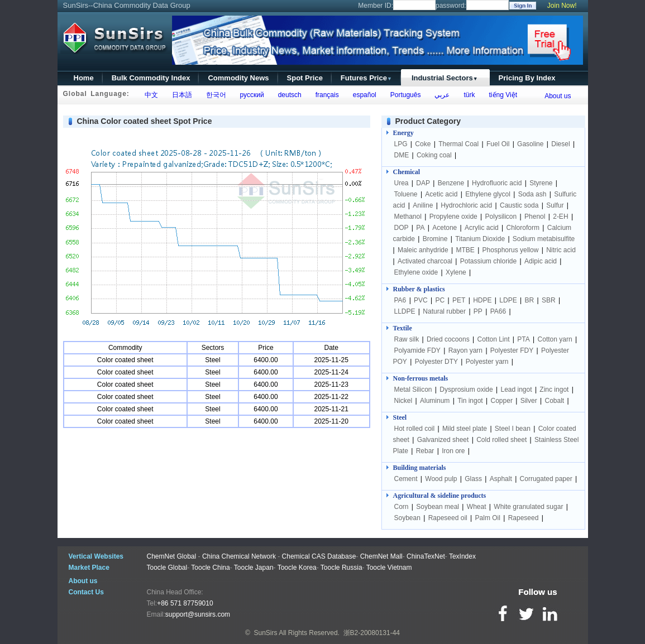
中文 (149, 95)
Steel (400, 417)
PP (478, 311)
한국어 (214, 95)
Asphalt (501, 479)
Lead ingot (517, 390)
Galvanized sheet (443, 440)
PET (459, 300)
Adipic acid (541, 261)
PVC (421, 300)
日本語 (180, 95)
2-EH (560, 217)
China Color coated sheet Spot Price (145, 121)
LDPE (508, 300)
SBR (549, 300)
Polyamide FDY (417, 350)
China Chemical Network (239, 556)
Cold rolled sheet (501, 440)
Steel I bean (513, 429)
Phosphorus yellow (511, 250)
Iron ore (453, 451)
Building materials (420, 468)
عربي (441, 95)
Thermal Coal (458, 144)
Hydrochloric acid (466, 205)
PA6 (400, 300)
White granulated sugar (528, 507)
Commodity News (238, 78)
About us (558, 96)
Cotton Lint (493, 339)
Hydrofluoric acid (497, 183)
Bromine (435, 239)
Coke (423, 144)
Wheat (477, 507)
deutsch (288, 95)
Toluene (406, 194)
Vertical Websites (96, 556)
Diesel (560, 144)
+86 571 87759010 (185, 603)
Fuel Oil (498, 144)
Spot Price (305, 78)
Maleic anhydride (423, 250)
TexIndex (462, 556)
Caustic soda (519, 205)
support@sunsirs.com (198, 614)
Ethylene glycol (488, 194)
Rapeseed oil (448, 518)
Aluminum (435, 401)
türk (468, 95)
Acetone (445, 228)
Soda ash (532, 194)
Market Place (89, 568)
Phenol (535, 217)
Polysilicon (501, 217)
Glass (473, 479)
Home (84, 78)
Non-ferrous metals (421, 378)
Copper (502, 401)
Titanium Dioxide (480, 239)
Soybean (407, 518)
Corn (402, 507)
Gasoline (530, 144)
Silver (529, 401)
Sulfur (555, 205)
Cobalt (554, 401)
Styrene (541, 183)
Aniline (423, 205)
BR (529, 300)
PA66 (498, 311)
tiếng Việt (501, 95)
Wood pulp (441, 479)
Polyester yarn (487, 362)
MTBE (465, 250)
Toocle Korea (297, 568)
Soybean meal (438, 507)
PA (420, 228)
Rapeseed (524, 518)
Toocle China (210, 568)
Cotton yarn (555, 339)
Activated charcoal (425, 261)
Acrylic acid (482, 228)
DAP (423, 183)
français (325, 95)
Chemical (407, 172)
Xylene (456, 272)
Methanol (408, 217)
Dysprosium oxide (466, 390)
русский (250, 95)
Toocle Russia (341, 568)
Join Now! (562, 6)
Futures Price (366, 78)
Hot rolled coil (415, 429)
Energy (403, 133)
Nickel (403, 401)
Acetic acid (441, 194)
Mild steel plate (465, 429)
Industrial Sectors (445, 78)
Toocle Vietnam (389, 568)
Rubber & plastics (419, 289)
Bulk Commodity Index (151, 78)
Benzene (451, 183)
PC (440, 300)
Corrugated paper (546, 479)
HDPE (482, 300)
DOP (402, 228)
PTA (523, 339)
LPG (401, 144)
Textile (403, 328)
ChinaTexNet (426, 556)
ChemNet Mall (381, 556)
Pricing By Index (527, 78)
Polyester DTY (436, 362)
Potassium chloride (488, 261)
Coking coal (434, 155)
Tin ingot (470, 401)
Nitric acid (561, 250)
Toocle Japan (254, 568)
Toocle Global (167, 568)
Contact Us (86, 592)
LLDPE (405, 311)
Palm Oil (488, 518)
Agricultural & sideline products (440, 496)
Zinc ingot (554, 390)
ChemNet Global (172, 556)
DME (403, 155)
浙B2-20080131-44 (372, 633)
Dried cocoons (448, 339)
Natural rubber (444, 311)
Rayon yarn (465, 350)
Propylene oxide (453, 217)
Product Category (428, 121)
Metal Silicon (413, 390)
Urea (402, 183)
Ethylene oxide (416, 272)
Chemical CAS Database (319, 556)
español (363, 95)
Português (403, 95)
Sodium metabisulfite (544, 239)
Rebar (425, 451)
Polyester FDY (512, 350)
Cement (406, 479)
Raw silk (407, 339)
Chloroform (523, 228)
